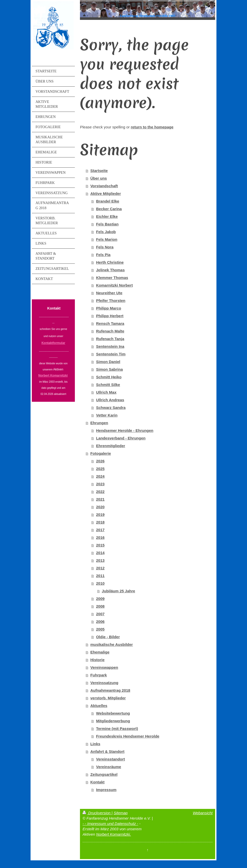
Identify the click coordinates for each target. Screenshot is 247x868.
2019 (100, 515)
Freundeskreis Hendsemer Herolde (128, 736)
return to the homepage (152, 127)
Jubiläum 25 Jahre (119, 591)
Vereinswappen (104, 667)
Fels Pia (103, 255)
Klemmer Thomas (112, 278)
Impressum (106, 790)
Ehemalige (100, 652)
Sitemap (121, 813)
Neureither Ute (109, 293)
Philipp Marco (108, 308)
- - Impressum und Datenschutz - (110, 824)
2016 (100, 537)
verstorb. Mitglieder (108, 698)
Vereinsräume (108, 767)
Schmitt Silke (108, 385)
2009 (100, 599)
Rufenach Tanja (110, 339)
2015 (100, 545)
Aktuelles (99, 706)
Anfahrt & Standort (107, 751)
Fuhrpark (99, 675)
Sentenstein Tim (111, 354)
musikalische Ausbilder (112, 644)
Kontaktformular (53, 343)
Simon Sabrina (109, 369)
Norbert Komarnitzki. (114, 834)
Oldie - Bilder (108, 637)
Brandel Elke (108, 201)
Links (95, 744)
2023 (100, 484)
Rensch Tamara (110, 323)
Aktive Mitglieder (106, 193)
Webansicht (203, 813)
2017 (100, 530)
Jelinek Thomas (110, 270)
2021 (100, 499)
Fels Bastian (107, 224)
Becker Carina (109, 209)
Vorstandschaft (104, 186)
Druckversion (97, 813)
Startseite (99, 171)
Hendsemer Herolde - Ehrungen (125, 430)
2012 (100, 568)
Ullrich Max (106, 392)
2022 (100, 492)
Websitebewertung (113, 713)
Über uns (99, 178)
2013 (100, 560)
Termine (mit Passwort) (117, 729)
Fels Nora (105, 247)
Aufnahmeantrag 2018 (110, 690)
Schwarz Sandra (111, 408)
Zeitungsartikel (104, 774)
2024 (100, 476)
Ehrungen (99, 423)
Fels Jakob (106, 232)
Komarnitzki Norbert (114, 285)
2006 (100, 622)
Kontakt (98, 782)
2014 (100, 553)
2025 (100, 469)
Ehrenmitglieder (111, 446)
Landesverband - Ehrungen (121, 438)
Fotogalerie (101, 453)
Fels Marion (107, 239)
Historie (98, 660)
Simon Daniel (108, 362)
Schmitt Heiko (109, 377)
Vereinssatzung (104, 683)
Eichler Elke (107, 216)
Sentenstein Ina (110, 346)
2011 (100, 576)
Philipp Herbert (110, 316)
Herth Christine (110, 262)
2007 (100, 614)
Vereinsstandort (110, 759)
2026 (100, 461)
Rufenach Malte (110, 331)
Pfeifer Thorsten (111, 301)
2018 (100, 522)
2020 (100, 507)
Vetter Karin (107, 415)
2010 (100, 583)
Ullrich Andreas (110, 400)
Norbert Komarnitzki (53, 376)
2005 (100, 629)
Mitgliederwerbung (113, 721)
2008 (100, 606)
